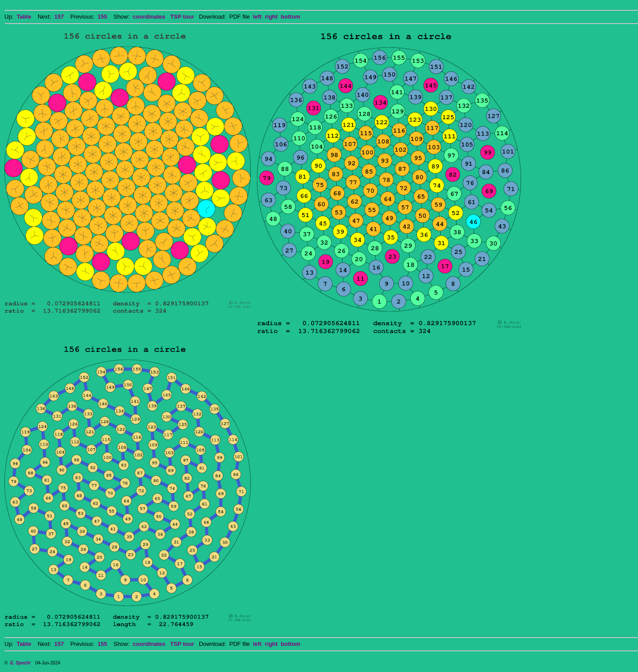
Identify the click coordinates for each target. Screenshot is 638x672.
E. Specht (20, 663)
